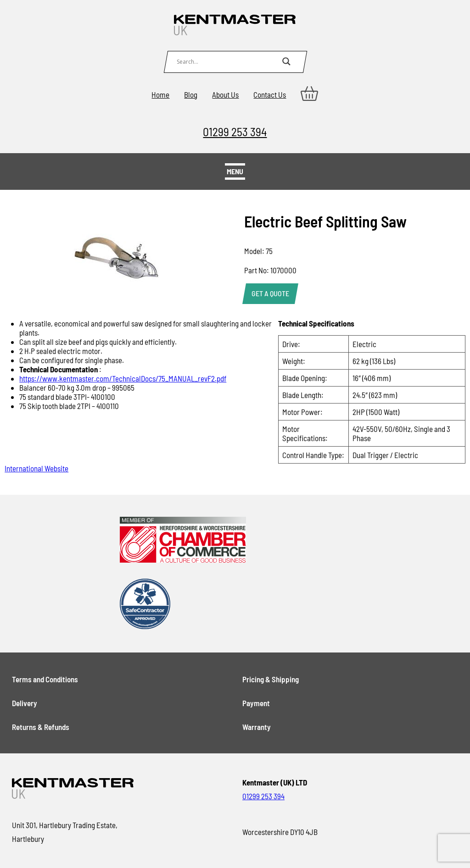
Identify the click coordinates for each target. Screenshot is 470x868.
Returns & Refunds (41, 727)
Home (160, 94)
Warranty (257, 727)
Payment (256, 703)
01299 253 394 (235, 131)
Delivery (25, 703)
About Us (225, 94)
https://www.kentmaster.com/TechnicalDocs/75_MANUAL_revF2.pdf (123, 378)
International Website (36, 468)
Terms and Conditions (45, 679)
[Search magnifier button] (286, 61)
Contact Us (270, 94)
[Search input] (227, 61)
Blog (191, 94)
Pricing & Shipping (271, 679)
